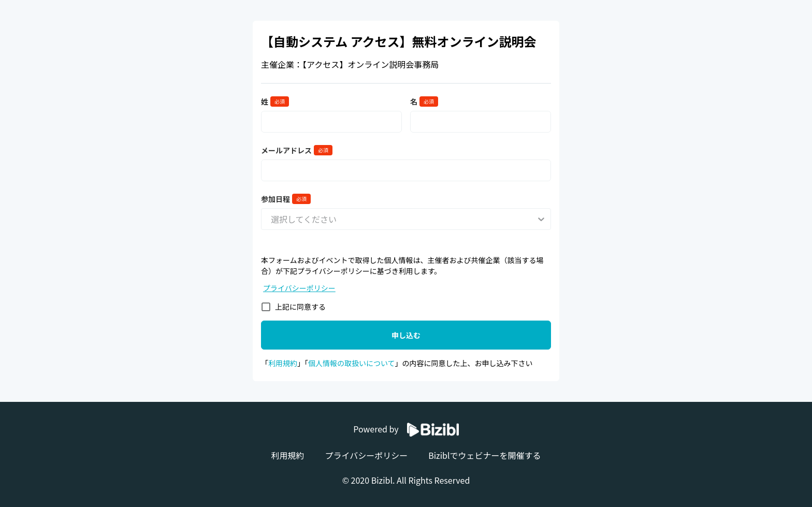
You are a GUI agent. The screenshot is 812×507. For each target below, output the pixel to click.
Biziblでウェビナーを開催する (484, 455)
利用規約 (283, 363)
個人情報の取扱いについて (352, 363)
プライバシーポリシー (299, 288)
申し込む (406, 335)
